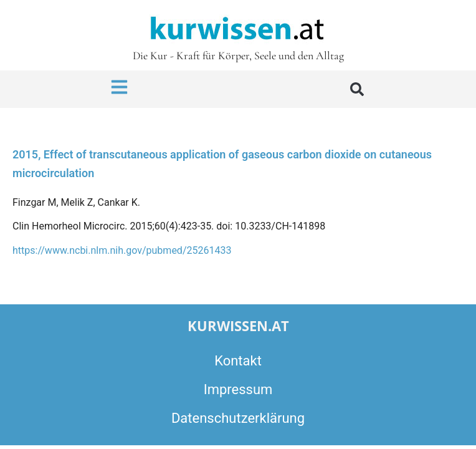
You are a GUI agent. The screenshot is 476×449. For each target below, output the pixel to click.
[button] (357, 89)
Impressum (238, 389)
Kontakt (238, 361)
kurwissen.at (238, 326)
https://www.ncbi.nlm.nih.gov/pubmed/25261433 (122, 250)
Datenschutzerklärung (238, 418)
